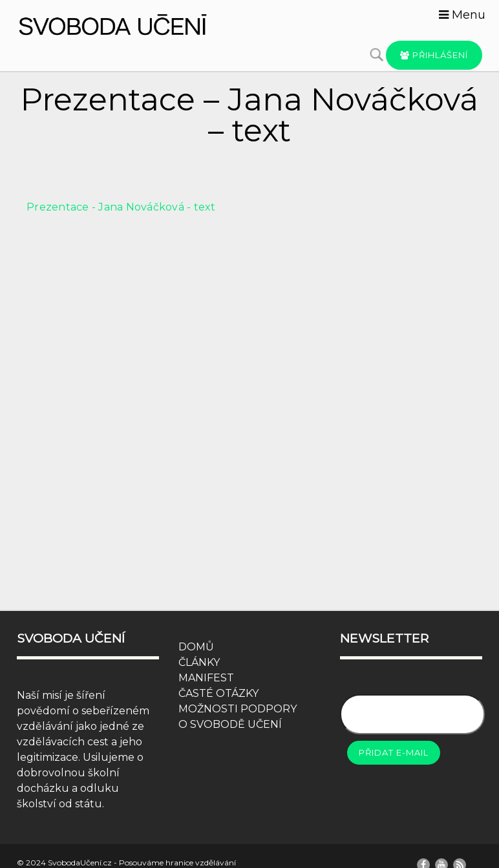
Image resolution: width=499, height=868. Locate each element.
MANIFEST (206, 678)
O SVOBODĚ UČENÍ (230, 724)
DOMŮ (196, 647)
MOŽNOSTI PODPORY (238, 709)
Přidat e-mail (394, 752)
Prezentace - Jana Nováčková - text (121, 207)
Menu (462, 15)
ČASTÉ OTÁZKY (218, 693)
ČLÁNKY (199, 662)
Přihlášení (434, 55)
